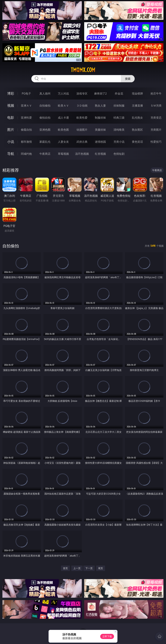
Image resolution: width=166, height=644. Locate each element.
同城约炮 (26, 154)
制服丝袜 (100, 118)
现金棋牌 (137, 93)
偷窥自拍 (26, 130)
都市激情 (26, 142)
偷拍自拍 (45, 118)
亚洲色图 (45, 130)
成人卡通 (63, 118)
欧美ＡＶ (63, 106)
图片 (11, 130)
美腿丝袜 (100, 130)
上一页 (77, 568)
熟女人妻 (100, 106)
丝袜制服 (119, 106)
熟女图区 (137, 130)
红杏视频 (100, 154)
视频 (11, 105)
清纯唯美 (119, 130)
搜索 (128, 79)
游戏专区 (82, 93)
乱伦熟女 (137, 118)
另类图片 (156, 130)
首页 (65, 568)
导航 (11, 154)
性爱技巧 (156, 142)
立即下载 (107, 636)
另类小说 (119, 142)
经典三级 (119, 118)
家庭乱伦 (45, 142)
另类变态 (156, 118)
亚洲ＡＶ (26, 106)
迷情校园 (100, 142)
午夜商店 (45, 154)
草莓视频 (63, 154)
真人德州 (45, 93)
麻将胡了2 (100, 93)
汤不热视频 (82, 154)
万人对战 (63, 93)
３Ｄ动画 (82, 106)
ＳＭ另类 (156, 106)
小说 (11, 142)
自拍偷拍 (45, 106)
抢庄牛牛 (156, 93)
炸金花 (119, 93)
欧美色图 (63, 130)
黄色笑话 (137, 142)
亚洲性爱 (26, 118)
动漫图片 (82, 130)
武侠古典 (82, 142)
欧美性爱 (82, 118)
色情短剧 (119, 154)
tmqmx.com (83, 70)
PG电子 (26, 93)
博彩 (11, 93)
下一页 (89, 568)
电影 (11, 117)
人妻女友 (63, 142)
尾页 (101, 568)
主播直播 (137, 106)
